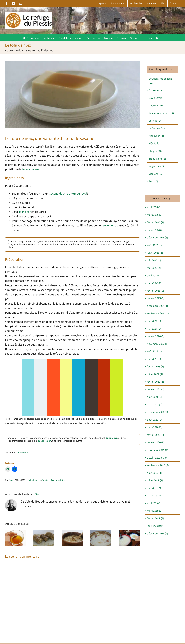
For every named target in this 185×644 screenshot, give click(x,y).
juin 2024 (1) (154, 321)
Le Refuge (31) (157, 128)
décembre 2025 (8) (157, 238)
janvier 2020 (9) (156, 442)
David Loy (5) (156, 98)
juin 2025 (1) (154, 260)
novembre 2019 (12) (158, 450)
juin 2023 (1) (154, 359)
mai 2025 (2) (154, 268)
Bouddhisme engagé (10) (160, 81)
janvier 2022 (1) (156, 389)
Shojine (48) (156, 151)
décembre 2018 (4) (157, 534)
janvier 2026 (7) (156, 230)
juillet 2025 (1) (155, 253)
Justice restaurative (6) (162, 113)
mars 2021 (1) (155, 405)
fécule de (31, 169)
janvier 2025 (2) (156, 298)
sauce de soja (110, 226)
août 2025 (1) (154, 245)
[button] (157, 38)
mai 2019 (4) (154, 496)
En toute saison (34, 480)
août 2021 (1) (154, 397)
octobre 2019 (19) (157, 458)
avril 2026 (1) (154, 207)
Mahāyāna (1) (156, 136)
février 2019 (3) (155, 518)
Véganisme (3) (157, 166)
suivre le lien (45, 441)
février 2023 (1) (155, 367)
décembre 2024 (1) (157, 306)
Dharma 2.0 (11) (158, 106)
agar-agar (24, 212)
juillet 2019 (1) (155, 480)
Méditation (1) (157, 144)
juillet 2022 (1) (155, 374)
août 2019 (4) (154, 473)
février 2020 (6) (155, 435)
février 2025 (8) (155, 291)
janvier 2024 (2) (156, 336)
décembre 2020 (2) (157, 412)
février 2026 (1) (155, 222)
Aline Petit (23, 453)
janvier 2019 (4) (156, 526)
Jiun (11, 480)
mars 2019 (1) (155, 511)
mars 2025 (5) (155, 283)
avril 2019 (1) (154, 503)
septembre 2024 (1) (158, 313)
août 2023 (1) (154, 351)
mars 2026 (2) (155, 215)
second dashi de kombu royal (68, 194)
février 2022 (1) (155, 382)
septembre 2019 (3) (158, 465)
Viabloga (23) (156, 174)
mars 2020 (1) (155, 427)
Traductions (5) (157, 159)
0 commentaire (58, 480)
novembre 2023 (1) (158, 344)
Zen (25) (153, 181)
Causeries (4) (156, 90)
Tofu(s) (45, 480)
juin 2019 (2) (154, 488)
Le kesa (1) (155, 121)
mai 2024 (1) (154, 329)
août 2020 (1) (154, 420)
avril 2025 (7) (154, 276)
